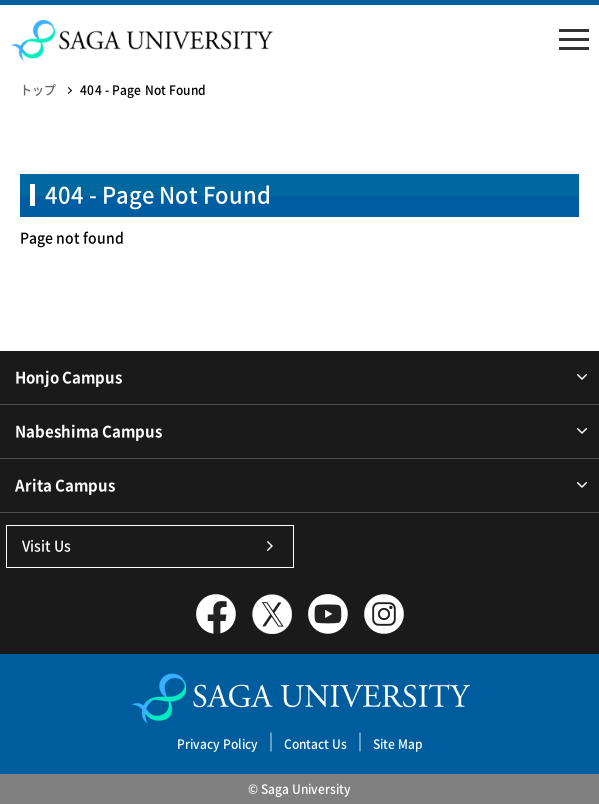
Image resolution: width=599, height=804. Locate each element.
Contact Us (315, 744)
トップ (38, 90)
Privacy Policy (217, 744)
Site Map (398, 744)
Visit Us (46, 546)
